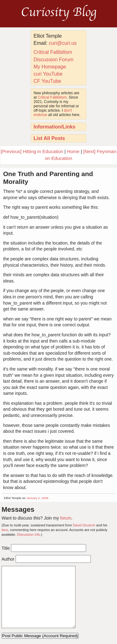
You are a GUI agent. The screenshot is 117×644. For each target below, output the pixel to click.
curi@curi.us (63, 43)
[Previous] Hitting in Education (32, 151)
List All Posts (49, 138)
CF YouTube (47, 81)
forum (66, 518)
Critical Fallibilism (53, 52)
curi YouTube (48, 74)
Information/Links (55, 127)
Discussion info (29, 534)
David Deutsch (84, 525)
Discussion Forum (54, 60)
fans (5, 530)
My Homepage (50, 67)
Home (73, 151)
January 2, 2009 (37, 498)
